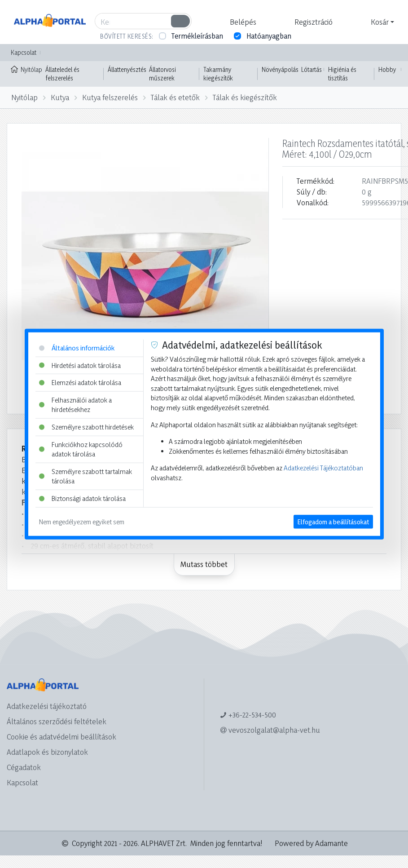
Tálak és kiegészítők (245, 97)
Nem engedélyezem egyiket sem (82, 521)
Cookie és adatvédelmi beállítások (61, 737)
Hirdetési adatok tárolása (80, 365)
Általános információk (77, 348)
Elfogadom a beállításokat (333, 521)
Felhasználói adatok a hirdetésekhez (75, 405)
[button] (242, 22)
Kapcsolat (24, 52)
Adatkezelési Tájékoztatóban (323, 468)
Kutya (60, 97)
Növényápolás (280, 69)
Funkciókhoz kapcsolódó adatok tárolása (81, 449)
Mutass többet (204, 564)
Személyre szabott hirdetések (86, 427)
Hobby (387, 69)
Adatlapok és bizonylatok (47, 752)
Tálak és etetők (175, 97)
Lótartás (311, 69)
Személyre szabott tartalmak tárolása (86, 476)
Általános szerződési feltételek (57, 721)
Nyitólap (26, 69)
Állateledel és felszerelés (62, 74)
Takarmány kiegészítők (218, 74)
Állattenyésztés (127, 69)
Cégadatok (24, 767)
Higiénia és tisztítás (342, 74)
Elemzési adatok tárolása (80, 383)
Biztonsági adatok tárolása (82, 498)
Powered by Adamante (311, 843)
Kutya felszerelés (110, 97)
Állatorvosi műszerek (162, 74)
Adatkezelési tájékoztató (47, 706)
